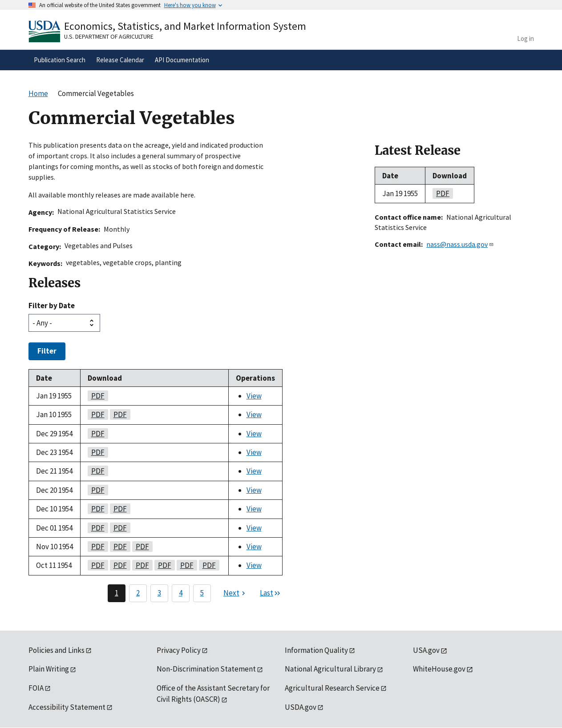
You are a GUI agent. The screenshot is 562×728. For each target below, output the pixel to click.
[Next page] (235, 593)
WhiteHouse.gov (439, 669)
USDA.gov (301, 707)
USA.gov (426, 650)
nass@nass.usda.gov (460, 244)
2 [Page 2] (138, 593)
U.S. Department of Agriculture (109, 36)
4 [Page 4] (181, 593)
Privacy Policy (179, 650)
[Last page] (271, 593)
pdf (96, 396)
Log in (526, 38)
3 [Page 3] (159, 593)
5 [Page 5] (202, 593)
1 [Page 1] (117, 593)
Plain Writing (49, 669)
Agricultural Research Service (332, 688)
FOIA (36, 688)
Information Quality (316, 650)
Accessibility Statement (67, 707)
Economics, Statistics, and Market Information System (185, 26)
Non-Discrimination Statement (206, 669)
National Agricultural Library (330, 669)
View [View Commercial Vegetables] (254, 396)
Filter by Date (52, 306)
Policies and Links (57, 650)
